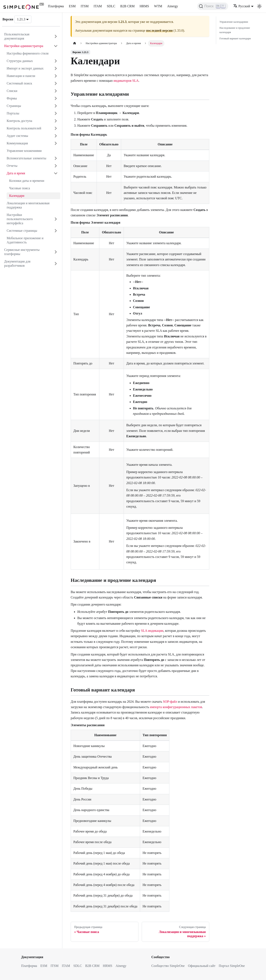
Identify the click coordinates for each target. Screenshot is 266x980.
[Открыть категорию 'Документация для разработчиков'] (56, 264)
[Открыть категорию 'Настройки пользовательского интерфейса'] (56, 219)
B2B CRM (127, 6)
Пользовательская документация (17, 36)
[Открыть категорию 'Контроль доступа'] (56, 121)
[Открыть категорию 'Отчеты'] (56, 166)
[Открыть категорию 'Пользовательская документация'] (56, 36)
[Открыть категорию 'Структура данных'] (56, 61)
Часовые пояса (20, 188)
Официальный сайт (202, 966)
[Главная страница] (75, 43)
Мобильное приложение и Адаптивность (25, 240)
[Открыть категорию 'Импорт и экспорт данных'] (56, 68)
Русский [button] (242, 6)
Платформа (56, 6)
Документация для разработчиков (17, 263)
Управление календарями (234, 22)
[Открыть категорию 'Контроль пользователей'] (56, 128)
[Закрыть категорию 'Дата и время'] (56, 173)
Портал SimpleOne (232, 966)
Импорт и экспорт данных (25, 68)
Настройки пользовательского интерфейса (20, 219)
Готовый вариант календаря (235, 38)
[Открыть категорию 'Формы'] (56, 98)
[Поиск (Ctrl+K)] (213, 6)
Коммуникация (17, 143)
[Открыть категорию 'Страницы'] (56, 106)
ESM (72, 6)
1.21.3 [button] (21, 19)
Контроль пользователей (24, 128)
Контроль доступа (19, 121)
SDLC (111, 6)
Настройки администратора (24, 46)
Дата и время (16, 173)
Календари (17, 196)
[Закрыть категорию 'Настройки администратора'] (56, 46)
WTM (158, 6)
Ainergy (172, 6)
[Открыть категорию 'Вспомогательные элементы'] (56, 158)
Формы (12, 98)
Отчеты (12, 166)
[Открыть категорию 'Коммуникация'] (56, 143)
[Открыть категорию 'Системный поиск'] (56, 83)
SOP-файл (170, 702)
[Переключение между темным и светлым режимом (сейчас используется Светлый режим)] (259, 6)
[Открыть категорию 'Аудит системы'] (56, 136)
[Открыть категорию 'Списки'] (56, 91)
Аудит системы (17, 136)
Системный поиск (19, 83)
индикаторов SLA (126, 81)
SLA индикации (152, 631)
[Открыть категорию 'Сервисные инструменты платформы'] (56, 252)
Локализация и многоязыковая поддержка (28, 205)
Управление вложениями (24, 151)
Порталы (13, 113)
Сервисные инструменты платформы (22, 252)
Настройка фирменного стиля (28, 53)
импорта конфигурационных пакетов (176, 707)
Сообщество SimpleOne (168, 966)
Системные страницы (22, 231)
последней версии (159, 30)
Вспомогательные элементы (26, 158)
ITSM (85, 6)
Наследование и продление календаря (235, 30)
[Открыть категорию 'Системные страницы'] (56, 231)
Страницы (14, 106)
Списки (12, 91)
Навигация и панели (21, 76)
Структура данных (20, 61)
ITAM (98, 6)
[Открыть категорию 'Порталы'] (56, 113)
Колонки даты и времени (27, 181)
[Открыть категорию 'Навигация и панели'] (56, 76)
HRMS (144, 6)
